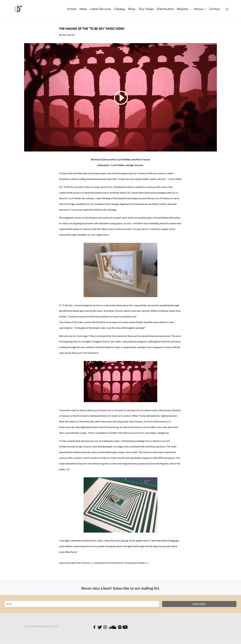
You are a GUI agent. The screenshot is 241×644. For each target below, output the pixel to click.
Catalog (119, 9)
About (199, 9)
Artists (72, 9)
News (83, 9)
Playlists (182, 9)
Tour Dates (146, 9)
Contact (215, 9)
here (92, 563)
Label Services (100, 9)
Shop (132, 9)
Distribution (165, 9)
